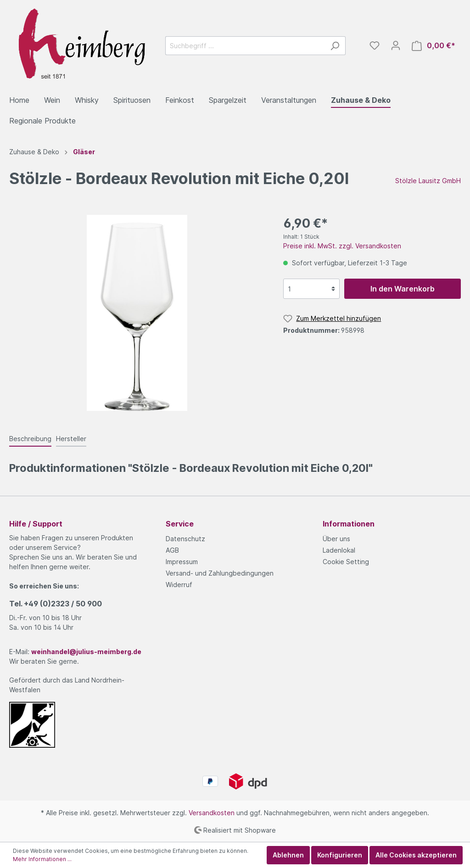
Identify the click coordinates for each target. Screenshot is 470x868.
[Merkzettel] (375, 45)
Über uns (336, 539)
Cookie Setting (346, 562)
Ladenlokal (339, 550)
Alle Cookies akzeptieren (416, 855)
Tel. (56, 604)
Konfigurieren (340, 855)
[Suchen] (335, 46)
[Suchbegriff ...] (245, 46)
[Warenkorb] (434, 46)
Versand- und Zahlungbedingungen (220, 573)
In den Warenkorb (403, 289)
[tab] (30, 438)
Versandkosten (212, 813)
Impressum (182, 562)
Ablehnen (288, 855)
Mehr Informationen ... (42, 859)
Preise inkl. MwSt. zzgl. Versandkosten (342, 246)
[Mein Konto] (396, 45)
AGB (172, 550)
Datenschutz (185, 539)
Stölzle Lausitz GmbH (428, 181)
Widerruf (179, 585)
